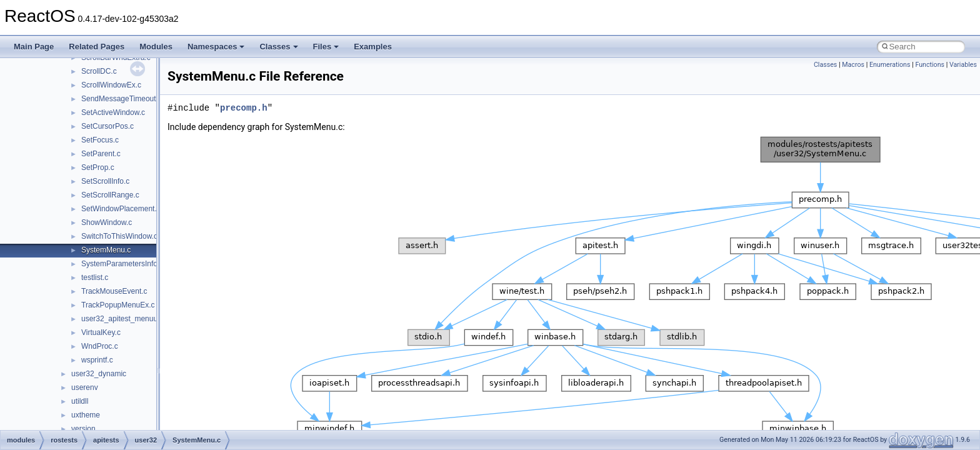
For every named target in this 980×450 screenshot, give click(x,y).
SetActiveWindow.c (113, 112)
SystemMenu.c (106, 250)
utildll (80, 401)
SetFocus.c (100, 140)
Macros (853, 65)
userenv (85, 387)
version (83, 429)
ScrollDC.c (99, 71)
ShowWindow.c (107, 222)
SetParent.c (101, 154)
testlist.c (95, 277)
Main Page (34, 47)
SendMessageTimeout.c (122, 99)
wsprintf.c (97, 360)
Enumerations (890, 65)
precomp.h (244, 108)
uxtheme (86, 415)
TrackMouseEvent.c (114, 291)
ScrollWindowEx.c (111, 85)
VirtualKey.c (101, 332)
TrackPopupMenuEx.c (118, 305)
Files (326, 47)
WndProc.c (100, 346)
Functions (930, 65)
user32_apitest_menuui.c (123, 319)
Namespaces (216, 47)
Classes (278, 47)
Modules (156, 47)
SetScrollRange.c (110, 195)
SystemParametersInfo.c (122, 264)
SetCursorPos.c (107, 126)
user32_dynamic (99, 374)
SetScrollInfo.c (105, 181)
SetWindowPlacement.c (121, 209)
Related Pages (97, 47)
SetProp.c (98, 167)
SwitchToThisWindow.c (119, 236)
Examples (373, 47)
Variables (963, 65)
